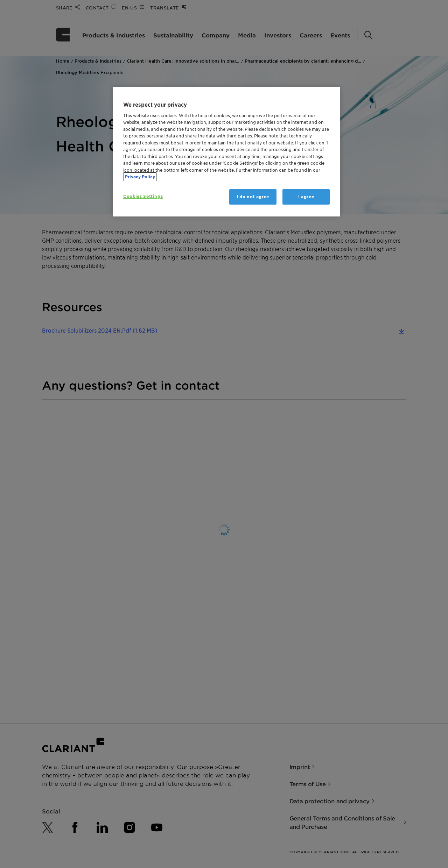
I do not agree (253, 197)
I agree (306, 197)
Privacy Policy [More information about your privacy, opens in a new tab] (140, 177)
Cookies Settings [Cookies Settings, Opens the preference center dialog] (143, 196)
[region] (226, 152)
